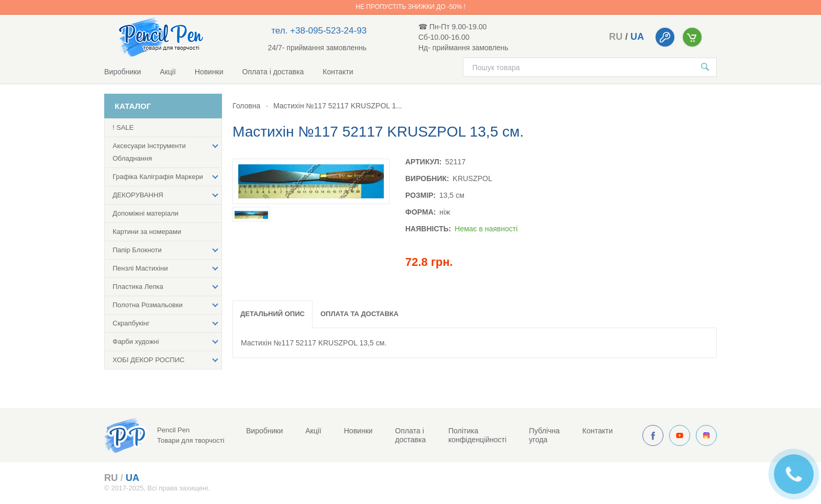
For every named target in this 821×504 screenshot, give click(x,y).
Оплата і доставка (273, 72)
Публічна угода (544, 435)
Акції (168, 72)
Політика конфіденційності (477, 435)
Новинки (209, 72)
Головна (246, 106)
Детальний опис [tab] (273, 314)
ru (616, 37)
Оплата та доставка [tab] (359, 314)
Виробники (123, 72)
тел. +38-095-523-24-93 (319, 31)
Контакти (338, 72)
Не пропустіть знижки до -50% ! (410, 7)
